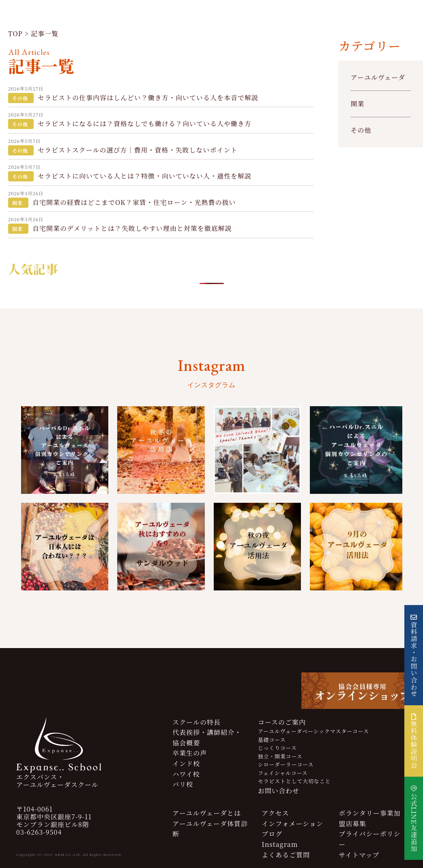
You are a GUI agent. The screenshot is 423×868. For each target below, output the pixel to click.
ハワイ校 (186, 774)
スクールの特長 (196, 722)
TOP (15, 33)
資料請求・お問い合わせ (414, 659)
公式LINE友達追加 (414, 822)
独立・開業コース (280, 756)
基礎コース (272, 740)
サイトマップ (359, 855)
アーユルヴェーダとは (207, 813)
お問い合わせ (279, 791)
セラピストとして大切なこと (294, 781)
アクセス (275, 813)
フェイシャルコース (283, 773)
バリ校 (183, 784)
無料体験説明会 (414, 741)
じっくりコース (277, 748)
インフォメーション (292, 824)
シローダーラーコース (286, 764)
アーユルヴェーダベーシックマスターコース (313, 731)
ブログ (272, 834)
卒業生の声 (190, 753)
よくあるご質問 (286, 855)
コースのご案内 (282, 722)
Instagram (280, 844)
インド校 (186, 764)
